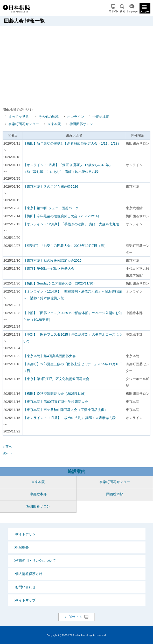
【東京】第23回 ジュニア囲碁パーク (51, 208)
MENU (145, 8)
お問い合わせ (25, 587)
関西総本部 (115, 494)
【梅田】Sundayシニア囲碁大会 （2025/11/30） (60, 283)
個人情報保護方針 (29, 574)
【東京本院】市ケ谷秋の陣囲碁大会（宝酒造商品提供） (65, 410)
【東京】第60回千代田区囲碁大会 (49, 269)
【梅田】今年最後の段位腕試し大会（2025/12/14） (62, 216)
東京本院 (54, 124)
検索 (122, 8)
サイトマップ (25, 600)
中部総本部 (101, 117)
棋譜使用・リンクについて (36, 561)
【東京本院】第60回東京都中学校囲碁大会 (55, 402)
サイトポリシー (27, 534)
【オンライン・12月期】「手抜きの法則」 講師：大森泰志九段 (71, 224)
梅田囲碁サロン (81, 124)
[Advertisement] (78, 65)
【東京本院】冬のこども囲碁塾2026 (51, 187)
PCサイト (113, 8)
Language (132, 8)
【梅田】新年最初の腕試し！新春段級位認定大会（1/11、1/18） (72, 143)
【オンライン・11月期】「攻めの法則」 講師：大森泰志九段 (69, 418)
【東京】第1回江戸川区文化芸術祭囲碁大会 (56, 379)
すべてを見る (19, 117)
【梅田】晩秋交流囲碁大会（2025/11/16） (55, 394)
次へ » (7, 453)
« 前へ (7, 447)
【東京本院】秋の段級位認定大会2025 (52, 260)
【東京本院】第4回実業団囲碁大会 (50, 356)
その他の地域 (48, 117)
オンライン (76, 117)
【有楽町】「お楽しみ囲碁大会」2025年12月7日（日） (65, 246)
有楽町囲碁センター (24, 124)
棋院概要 (22, 547)
